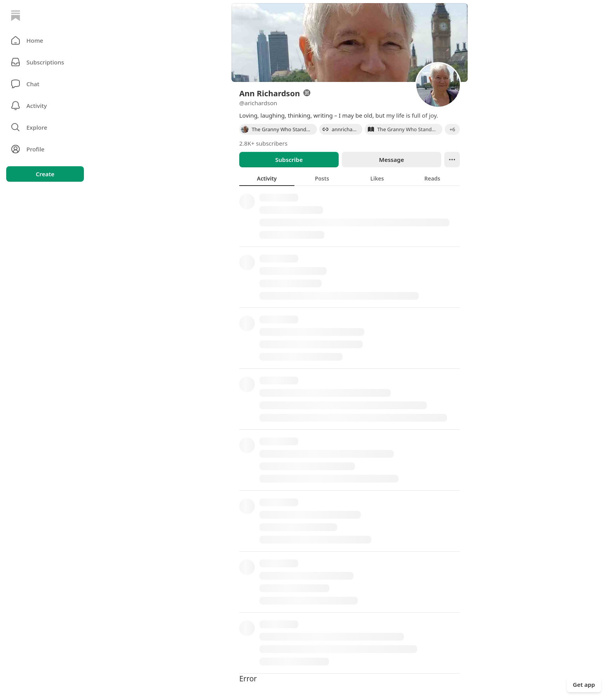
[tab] (267, 178)
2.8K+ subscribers (263, 143)
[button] (45, 40)
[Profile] (45, 149)
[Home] (16, 16)
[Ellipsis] (452, 160)
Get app (584, 684)
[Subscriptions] (45, 62)
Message (391, 160)
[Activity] (45, 106)
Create (45, 174)
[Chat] (45, 84)
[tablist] (350, 178)
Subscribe (289, 160)
